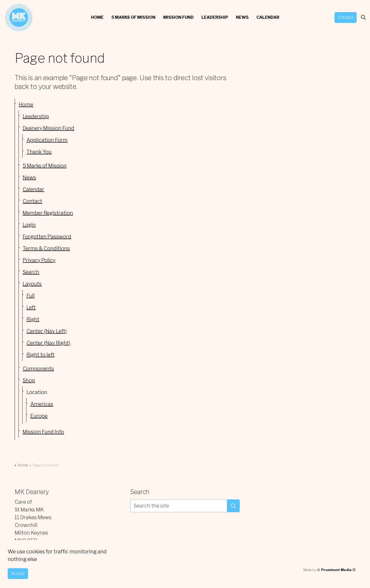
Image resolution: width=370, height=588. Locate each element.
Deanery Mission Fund (48, 128)
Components (38, 369)
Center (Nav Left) (47, 331)
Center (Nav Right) (48, 343)
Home (97, 17)
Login (29, 225)
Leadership (215, 17)
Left (31, 307)
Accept (18, 574)
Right (33, 319)
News (242, 17)
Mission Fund (178, 17)
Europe (39, 416)
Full (31, 296)
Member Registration (48, 213)
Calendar (268, 17)
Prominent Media (336, 570)
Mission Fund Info (43, 432)
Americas (42, 404)
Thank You (39, 152)
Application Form (47, 140)
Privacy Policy (39, 260)
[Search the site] (185, 506)
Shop (29, 380)
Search (31, 272)
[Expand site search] (363, 17)
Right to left (40, 355)
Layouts (32, 284)
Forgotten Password (47, 237)
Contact (346, 17)
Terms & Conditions (46, 248)
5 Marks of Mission (133, 17)
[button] (233, 506)
